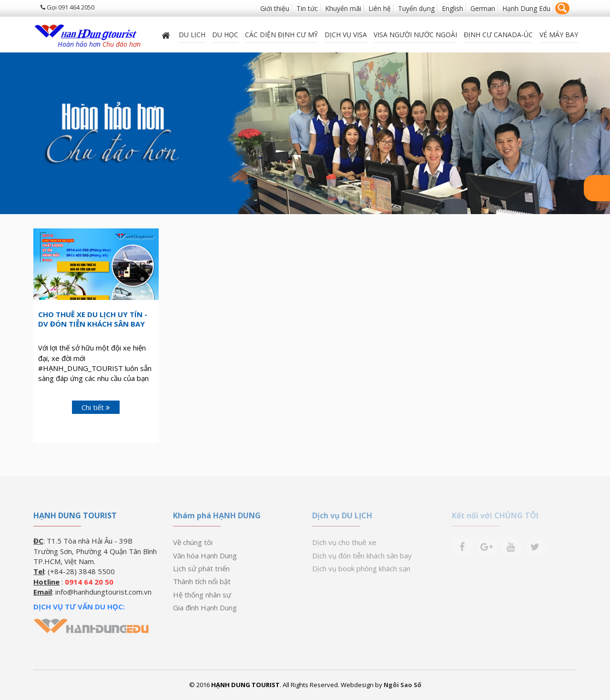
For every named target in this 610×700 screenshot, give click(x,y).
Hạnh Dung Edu (526, 8)
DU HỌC (225, 35)
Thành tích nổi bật (202, 581)
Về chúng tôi (193, 542)
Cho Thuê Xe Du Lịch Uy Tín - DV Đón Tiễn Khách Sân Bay (93, 319)
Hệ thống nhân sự (202, 595)
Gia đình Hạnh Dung (205, 607)
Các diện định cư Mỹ (281, 35)
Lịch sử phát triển (201, 568)
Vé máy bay (559, 35)
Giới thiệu (275, 8)
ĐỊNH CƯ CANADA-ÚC (498, 35)
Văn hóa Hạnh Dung (205, 556)
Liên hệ (380, 8)
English (452, 8)
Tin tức (307, 8)
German (483, 8)
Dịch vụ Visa (346, 35)
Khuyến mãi (343, 8)
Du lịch (192, 35)
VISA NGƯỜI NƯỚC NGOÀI (415, 35)
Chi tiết (96, 407)
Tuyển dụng (416, 8)
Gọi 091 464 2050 (67, 7)
